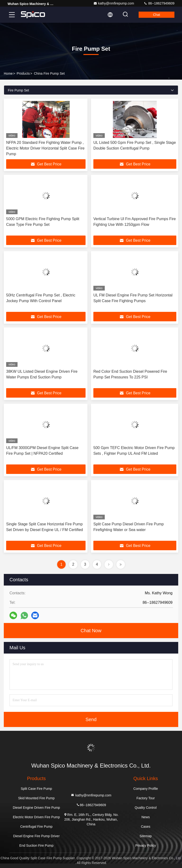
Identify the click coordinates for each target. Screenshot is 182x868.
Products (23, 73)
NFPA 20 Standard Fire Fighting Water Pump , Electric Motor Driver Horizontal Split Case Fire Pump (45, 148)
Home (8, 73)
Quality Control (146, 808)
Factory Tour (146, 798)
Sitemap (146, 836)
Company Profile (146, 789)
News (146, 817)
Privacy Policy (146, 845)
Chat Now (91, 631)
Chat (157, 15)
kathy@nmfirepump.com (114, 3)
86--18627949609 (159, 3)
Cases (146, 827)
